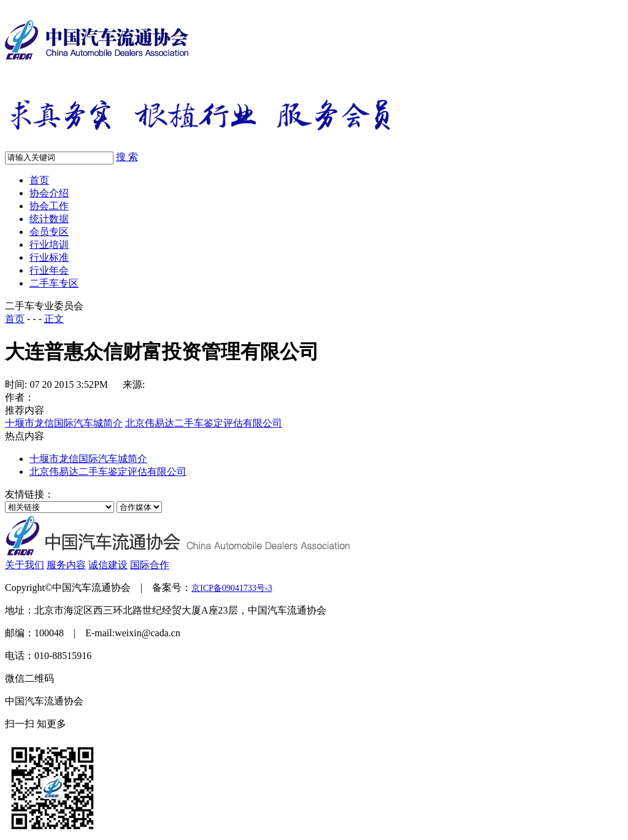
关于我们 (25, 565)
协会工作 (49, 206)
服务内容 (66, 565)
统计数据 (49, 219)
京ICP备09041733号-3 (232, 588)
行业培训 (49, 245)
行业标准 (49, 257)
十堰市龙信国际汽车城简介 (64, 423)
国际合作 (150, 565)
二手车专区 (54, 283)
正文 (54, 319)
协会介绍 (49, 193)
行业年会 (49, 270)
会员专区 (49, 232)
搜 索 (127, 157)
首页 (39, 180)
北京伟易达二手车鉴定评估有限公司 (204, 423)
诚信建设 (108, 565)
